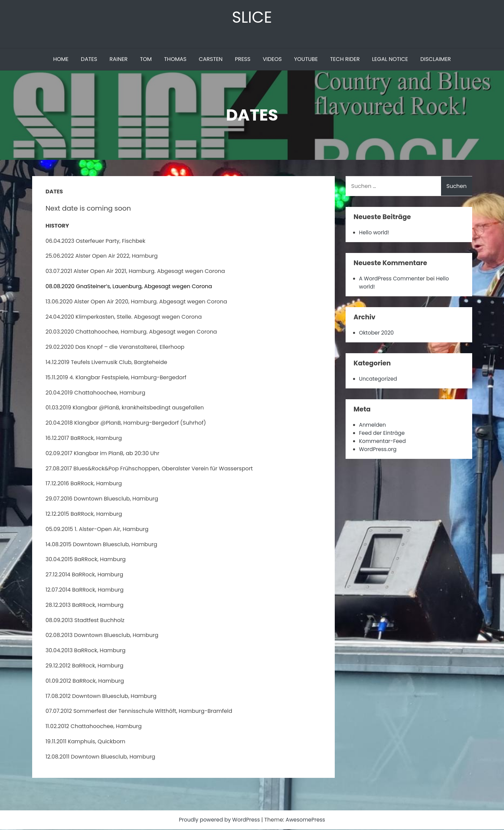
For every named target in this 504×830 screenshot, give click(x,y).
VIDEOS (272, 60)
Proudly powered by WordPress (219, 820)
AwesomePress (307, 820)
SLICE (252, 17)
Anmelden (373, 425)
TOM (146, 60)
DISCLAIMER (436, 60)
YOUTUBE (306, 60)
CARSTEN (211, 60)
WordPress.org (379, 450)
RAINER (118, 60)
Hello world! (375, 233)
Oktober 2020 (377, 333)
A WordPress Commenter (393, 279)
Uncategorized (379, 379)
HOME (61, 60)
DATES (89, 60)
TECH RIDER (345, 60)
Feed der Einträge (383, 434)
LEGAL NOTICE (390, 60)
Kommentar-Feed (383, 442)
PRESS (243, 60)
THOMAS (175, 60)
